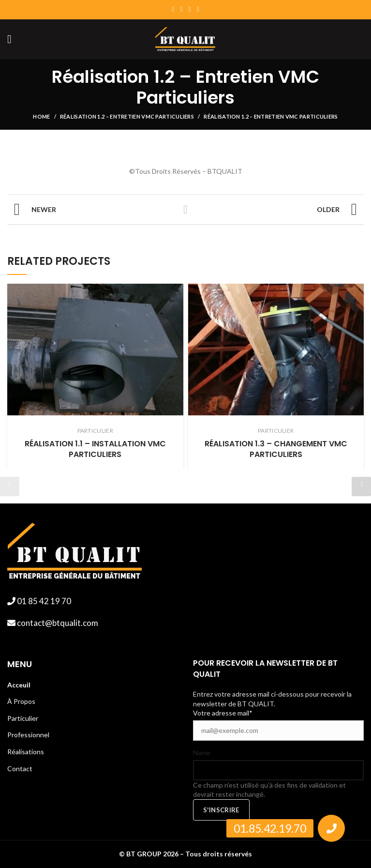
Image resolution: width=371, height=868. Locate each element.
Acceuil (19, 685)
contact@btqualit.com (57, 623)
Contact (20, 769)
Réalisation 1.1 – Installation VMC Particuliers (95, 449)
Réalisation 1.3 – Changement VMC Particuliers (276, 449)
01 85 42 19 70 (43, 601)
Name (202, 753)
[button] (331, 828)
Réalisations (26, 752)
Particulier (23, 718)
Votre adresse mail (223, 713)
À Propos (21, 701)
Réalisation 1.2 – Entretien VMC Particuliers (127, 116)
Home (41, 116)
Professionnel (28, 735)
